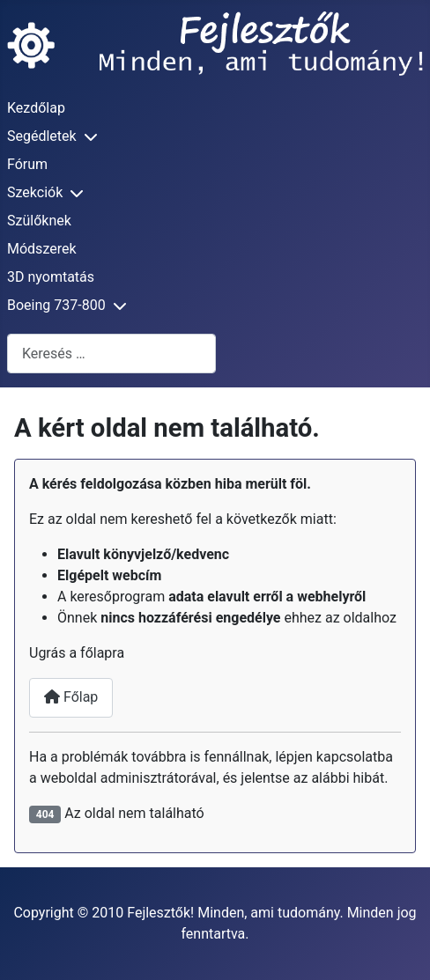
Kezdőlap (36, 108)
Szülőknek (39, 221)
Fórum (27, 164)
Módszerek (42, 249)
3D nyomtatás (51, 277)
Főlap (71, 697)
